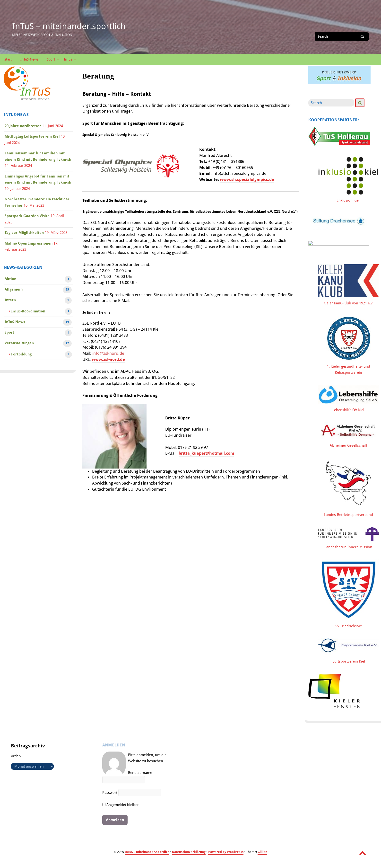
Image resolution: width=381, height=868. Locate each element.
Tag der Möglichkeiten (24, 233)
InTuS (68, 59)
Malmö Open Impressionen (29, 243)
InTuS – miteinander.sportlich (69, 26)
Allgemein (14, 290)
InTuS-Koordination (28, 312)
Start (8, 59)
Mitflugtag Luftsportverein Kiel (32, 136)
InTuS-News (29, 59)
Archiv (16, 758)
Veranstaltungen (19, 344)
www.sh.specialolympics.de (247, 180)
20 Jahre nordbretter (23, 126)
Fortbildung (21, 355)
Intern (10, 301)
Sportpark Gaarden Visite (27, 216)
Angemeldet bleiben (121, 807)
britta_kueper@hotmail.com (206, 453)
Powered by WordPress (226, 854)
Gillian (262, 854)
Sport (51, 59)
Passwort (110, 795)
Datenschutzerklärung (189, 854)
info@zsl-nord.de (108, 353)
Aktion (10, 279)
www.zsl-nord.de (108, 359)
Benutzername (140, 775)
